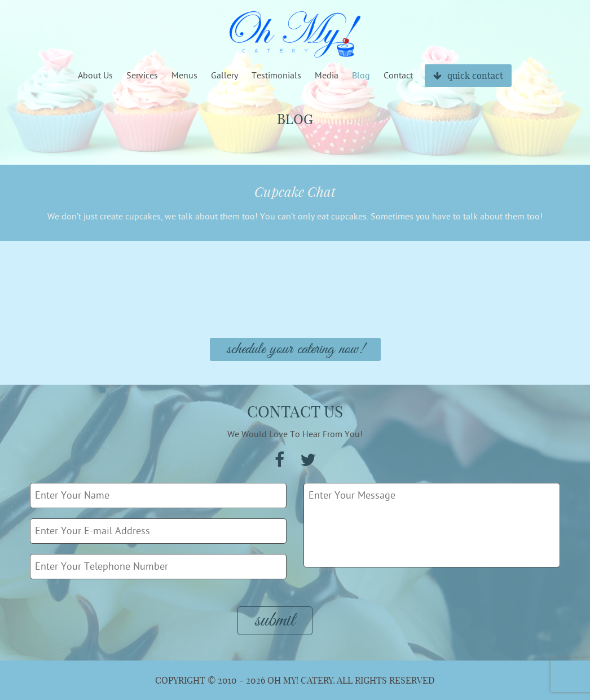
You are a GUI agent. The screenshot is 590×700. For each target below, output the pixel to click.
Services (142, 76)
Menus (184, 76)
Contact (398, 76)
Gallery (224, 76)
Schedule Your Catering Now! (295, 349)
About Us (95, 76)
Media (327, 76)
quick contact (468, 76)
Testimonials (276, 76)
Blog (361, 76)
